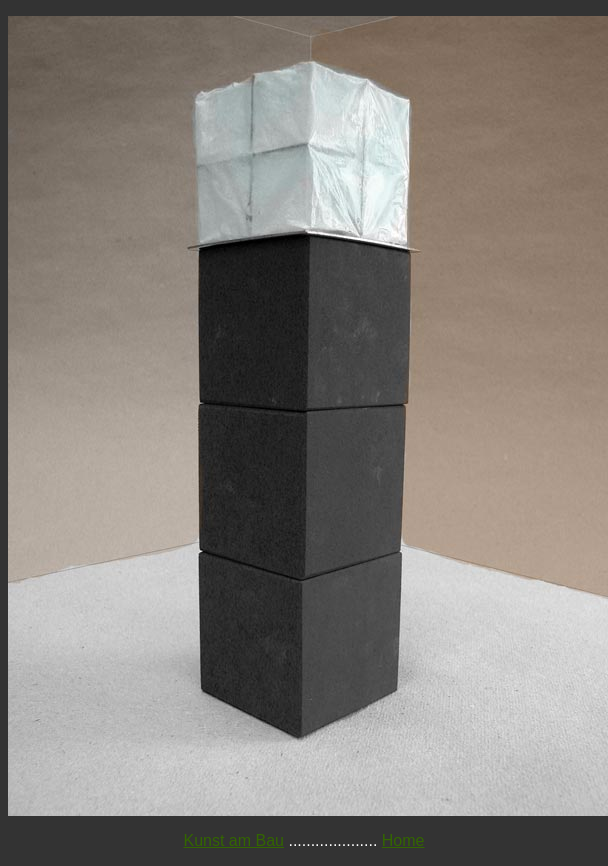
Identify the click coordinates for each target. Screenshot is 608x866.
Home (403, 840)
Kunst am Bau (234, 840)
